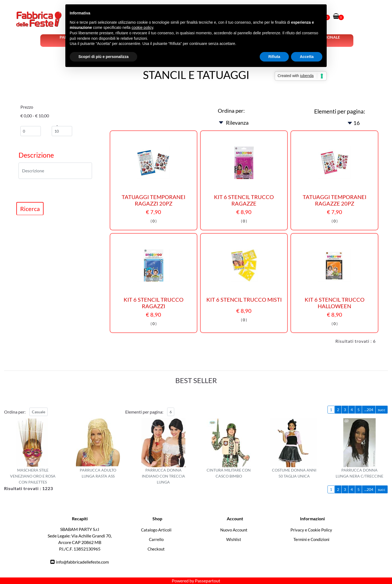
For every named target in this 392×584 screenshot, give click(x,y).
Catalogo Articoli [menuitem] (156, 530)
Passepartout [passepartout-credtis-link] (208, 581)
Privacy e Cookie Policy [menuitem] (311, 530)
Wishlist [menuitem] (234, 539)
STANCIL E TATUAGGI (196, 75)
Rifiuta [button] (274, 57)
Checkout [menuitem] (156, 549)
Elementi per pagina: (340, 111)
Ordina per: (231, 111)
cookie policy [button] (142, 27)
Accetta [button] (307, 57)
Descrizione (36, 155)
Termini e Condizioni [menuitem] (311, 539)
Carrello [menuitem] (156, 539)
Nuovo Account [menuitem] (234, 530)
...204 (369, 410)
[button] (30, 209)
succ (382, 410)
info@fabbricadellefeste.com (82, 562)
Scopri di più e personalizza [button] (103, 57)
